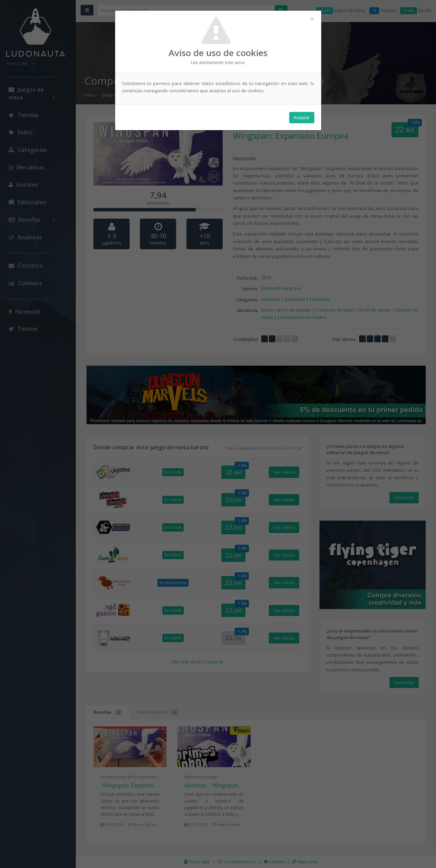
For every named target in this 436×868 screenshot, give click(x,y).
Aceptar (302, 117)
